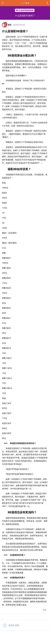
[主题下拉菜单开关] (47, 3)
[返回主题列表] (3, 3)
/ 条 (25, 3)
